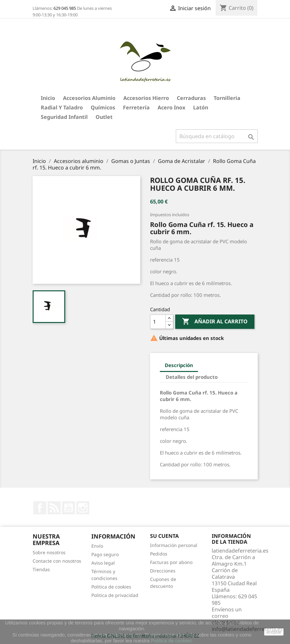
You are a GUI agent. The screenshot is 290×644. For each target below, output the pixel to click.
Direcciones (163, 571)
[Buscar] (217, 136)
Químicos (103, 107)
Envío (97, 546)
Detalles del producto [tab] (192, 377)
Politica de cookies (111, 587)
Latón (201, 107)
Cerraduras (191, 98)
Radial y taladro (62, 107)
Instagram (83, 508)
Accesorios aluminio (89, 98)
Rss (54, 508)
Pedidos (159, 554)
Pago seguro (105, 554)
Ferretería (136, 107)
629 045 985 (65, 8)
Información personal (174, 545)
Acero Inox (171, 107)
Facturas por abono (171, 562)
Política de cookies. (172, 641)
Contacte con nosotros (57, 561)
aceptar (274, 632)
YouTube (69, 508)
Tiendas (41, 569)
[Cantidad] (158, 322)
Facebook (40, 508)
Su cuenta (164, 536)
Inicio (48, 98)
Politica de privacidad (115, 595)
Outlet (104, 117)
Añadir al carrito (215, 322)
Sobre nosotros (49, 552)
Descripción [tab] (179, 365)
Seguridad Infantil (64, 117)
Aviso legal (103, 563)
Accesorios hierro (146, 98)
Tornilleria (227, 98)
